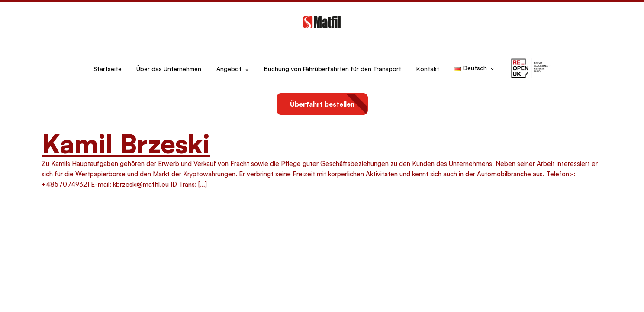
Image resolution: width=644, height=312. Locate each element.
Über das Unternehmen (169, 69)
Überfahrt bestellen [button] (322, 104)
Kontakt (428, 69)
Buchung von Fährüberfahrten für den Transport (333, 69)
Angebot (229, 69)
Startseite (108, 69)
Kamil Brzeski (126, 143)
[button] (530, 69)
